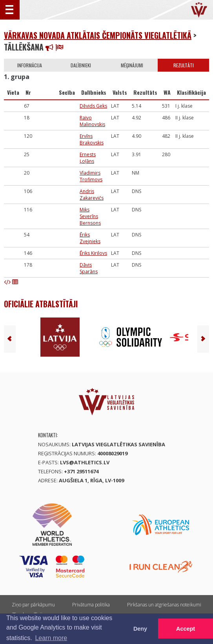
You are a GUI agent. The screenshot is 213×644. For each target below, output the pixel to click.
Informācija (30, 65)
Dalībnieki (81, 65)
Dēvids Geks (93, 106)
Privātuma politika (91, 605)
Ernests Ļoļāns (88, 158)
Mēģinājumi (132, 65)
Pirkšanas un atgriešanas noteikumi (164, 605)
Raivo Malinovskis (92, 121)
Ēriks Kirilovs (93, 253)
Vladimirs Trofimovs (91, 176)
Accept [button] (186, 629)
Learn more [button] (51, 638)
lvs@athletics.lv (85, 462)
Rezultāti (184, 65)
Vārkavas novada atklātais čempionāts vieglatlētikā (98, 35)
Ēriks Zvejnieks (90, 238)
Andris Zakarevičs (92, 195)
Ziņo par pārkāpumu (33, 605)
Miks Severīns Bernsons (90, 216)
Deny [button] (140, 629)
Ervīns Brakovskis (92, 139)
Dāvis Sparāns (89, 268)
